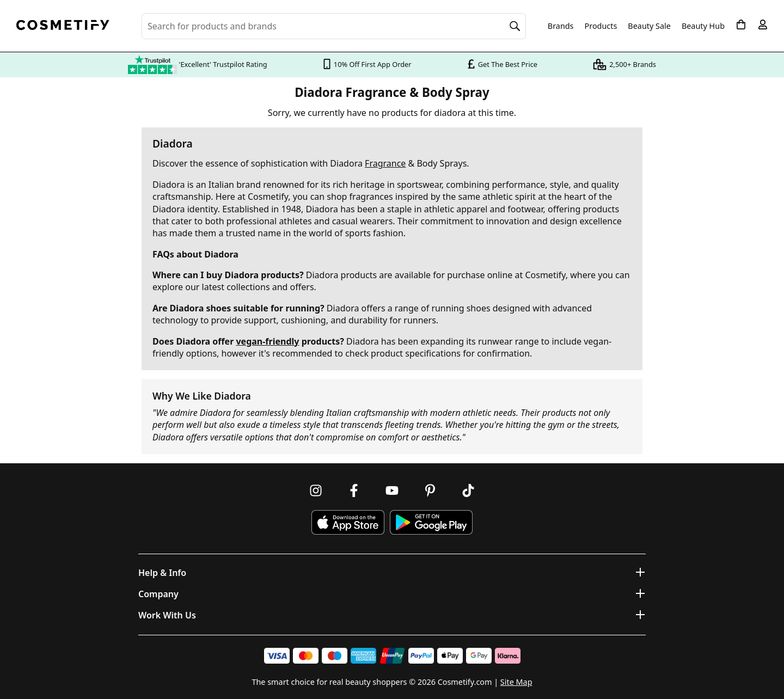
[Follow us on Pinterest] (430, 490)
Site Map (516, 682)
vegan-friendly (267, 341)
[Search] (515, 26)
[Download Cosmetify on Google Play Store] (431, 522)
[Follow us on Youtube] (392, 490)
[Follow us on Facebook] (354, 490)
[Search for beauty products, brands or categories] (334, 26)
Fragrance (385, 163)
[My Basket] (741, 24)
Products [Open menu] (601, 26)
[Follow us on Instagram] (316, 490)
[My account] (763, 24)
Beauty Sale (649, 26)
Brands (561, 26)
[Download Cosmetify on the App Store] (348, 522)
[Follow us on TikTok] (468, 490)
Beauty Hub (703, 26)
